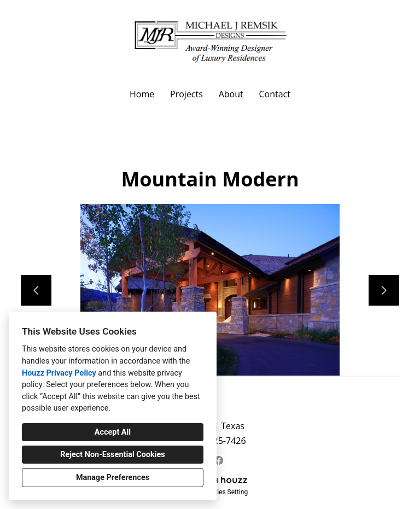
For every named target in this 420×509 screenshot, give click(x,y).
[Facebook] (219, 460)
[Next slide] (384, 290)
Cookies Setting (225, 492)
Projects (186, 94)
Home (142, 94)
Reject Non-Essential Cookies (112, 455)
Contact (274, 94)
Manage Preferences (113, 478)
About (231, 94)
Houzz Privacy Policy (59, 373)
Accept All (113, 432)
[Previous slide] (36, 290)
